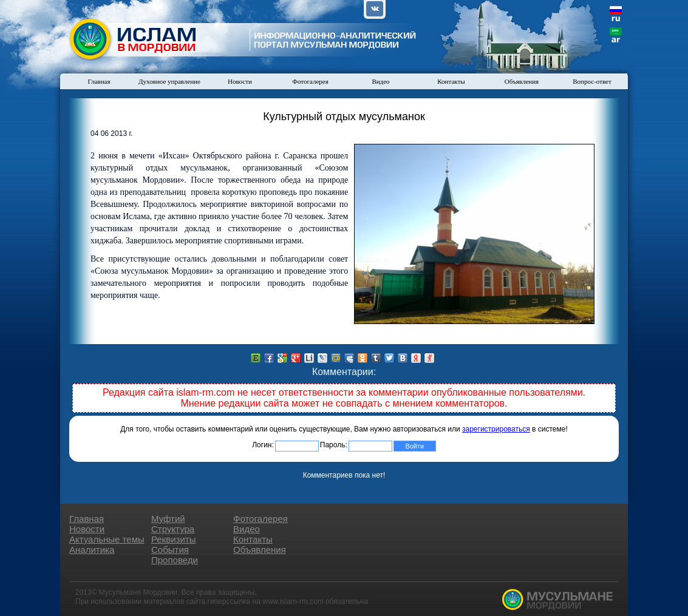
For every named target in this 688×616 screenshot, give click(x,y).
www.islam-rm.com (293, 601)
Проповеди (175, 560)
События (170, 550)
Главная (99, 81)
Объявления (522, 81)
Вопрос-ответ (592, 81)
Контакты (451, 81)
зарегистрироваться (496, 429)
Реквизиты (174, 539)
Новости (240, 81)
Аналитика (92, 550)
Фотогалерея (310, 81)
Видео (380, 81)
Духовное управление (169, 81)
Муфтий (168, 519)
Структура (173, 529)
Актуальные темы (107, 539)
